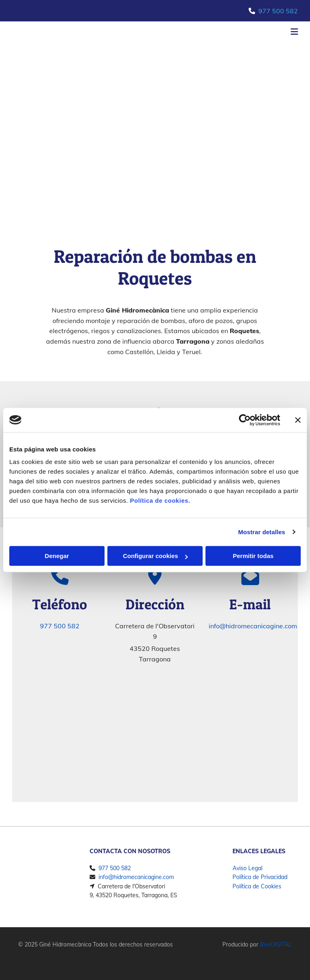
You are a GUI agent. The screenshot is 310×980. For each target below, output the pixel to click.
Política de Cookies (257, 886)
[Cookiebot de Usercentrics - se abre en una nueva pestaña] (245, 420)
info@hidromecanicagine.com (253, 626)
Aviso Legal (247, 868)
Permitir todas (253, 556)
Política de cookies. (160, 500)
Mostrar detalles (262, 532)
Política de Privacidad (260, 877)
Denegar (57, 556)
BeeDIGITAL (276, 944)
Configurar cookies (155, 556)
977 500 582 (278, 11)
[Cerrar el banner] (298, 420)
